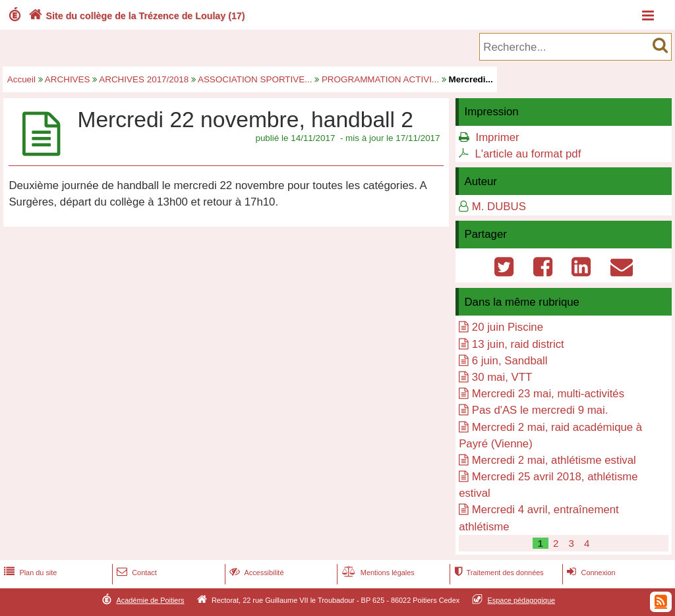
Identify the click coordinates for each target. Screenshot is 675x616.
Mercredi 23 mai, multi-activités (548, 394)
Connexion (590, 573)
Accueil (21, 79)
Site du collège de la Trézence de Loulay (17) (135, 16)
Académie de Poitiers (150, 600)
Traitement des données (497, 573)
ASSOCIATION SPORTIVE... (255, 79)
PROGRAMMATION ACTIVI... (380, 79)
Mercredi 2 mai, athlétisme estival (554, 460)
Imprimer (497, 137)
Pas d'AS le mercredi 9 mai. (540, 410)
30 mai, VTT (502, 377)
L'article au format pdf (528, 154)
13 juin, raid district (518, 344)
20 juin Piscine (508, 327)
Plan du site (29, 573)
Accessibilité (255, 573)
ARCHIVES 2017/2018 (144, 79)
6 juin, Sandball (510, 361)
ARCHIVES (68, 79)
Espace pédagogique (522, 600)
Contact (135, 573)
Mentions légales (377, 573)
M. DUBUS (499, 207)
